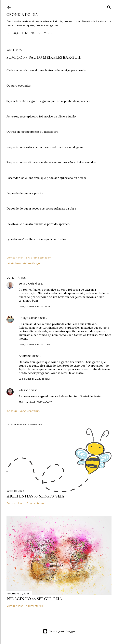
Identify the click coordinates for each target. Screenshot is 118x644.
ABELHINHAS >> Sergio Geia (35, 496)
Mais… (48, 33)
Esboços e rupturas (24, 33)
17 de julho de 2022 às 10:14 (34, 306)
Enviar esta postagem (39, 258)
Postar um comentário (23, 411)
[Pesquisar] (109, 6)
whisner (24, 390)
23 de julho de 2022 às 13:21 (34, 379)
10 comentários (35, 503)
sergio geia (27, 283)
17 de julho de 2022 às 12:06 (35, 344)
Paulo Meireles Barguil (28, 263)
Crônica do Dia (22, 15)
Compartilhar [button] (15, 258)
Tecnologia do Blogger (59, 631)
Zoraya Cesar (28, 318)
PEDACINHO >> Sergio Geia (34, 599)
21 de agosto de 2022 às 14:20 (36, 402)
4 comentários (34, 606)
